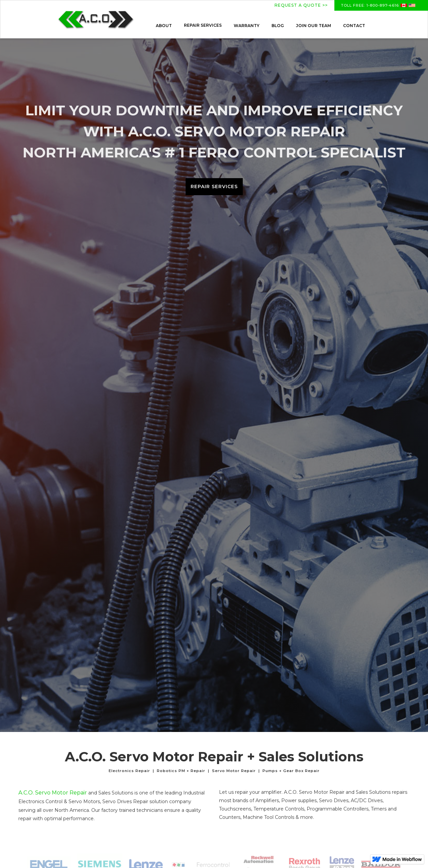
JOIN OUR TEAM (313, 26)
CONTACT (354, 26)
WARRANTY (247, 26)
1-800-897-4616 (382, 5)
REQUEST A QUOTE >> (301, 5)
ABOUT (164, 26)
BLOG (278, 26)
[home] (96, 19)
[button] (203, 25)
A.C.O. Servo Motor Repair (53, 793)
